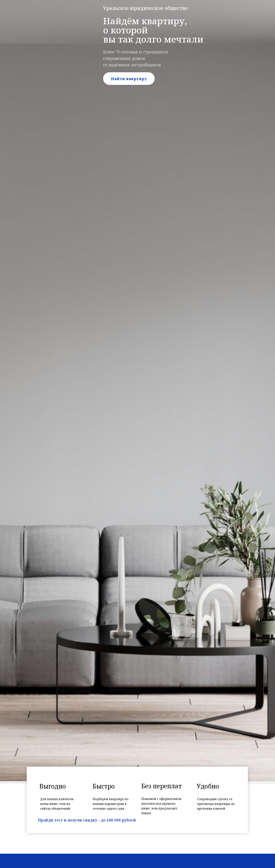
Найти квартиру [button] (129, 79)
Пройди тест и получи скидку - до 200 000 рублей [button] (87, 820)
